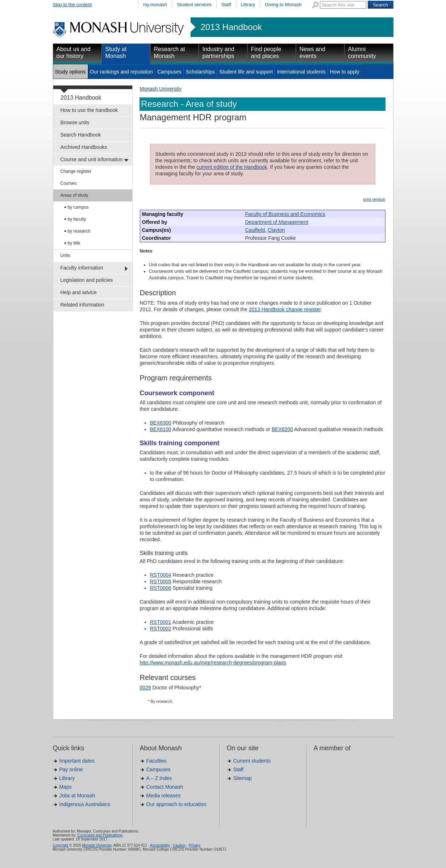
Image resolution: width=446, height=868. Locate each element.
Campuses (169, 72)
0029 (145, 688)
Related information (82, 305)
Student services (194, 5)
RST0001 (161, 622)
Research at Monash (170, 53)
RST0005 (161, 581)
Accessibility (160, 845)
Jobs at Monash (77, 796)
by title (74, 243)
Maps (66, 787)
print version (374, 199)
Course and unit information (92, 159)
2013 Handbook (231, 27)
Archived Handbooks (84, 147)
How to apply (345, 72)
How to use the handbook (89, 110)
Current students (252, 761)
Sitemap (243, 778)
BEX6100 (161, 429)
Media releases (164, 796)
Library (248, 5)
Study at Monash (116, 53)
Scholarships (200, 72)
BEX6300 (161, 423)
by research (79, 231)
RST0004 (161, 575)
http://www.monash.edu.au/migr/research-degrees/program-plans (213, 663)
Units (65, 255)
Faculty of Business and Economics (285, 214)
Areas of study (74, 195)
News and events (312, 53)
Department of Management (277, 222)
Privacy (195, 845)
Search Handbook (81, 135)
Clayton (276, 230)
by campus (78, 207)
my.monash (155, 5)
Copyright (61, 845)
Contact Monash (165, 787)
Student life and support (246, 72)
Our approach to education (176, 804)
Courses (69, 183)
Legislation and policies (87, 280)
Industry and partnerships (218, 53)
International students (301, 72)
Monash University (161, 89)
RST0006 (161, 588)
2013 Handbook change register (285, 309)
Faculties (157, 761)
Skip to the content (72, 5)
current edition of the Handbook (232, 167)
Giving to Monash (283, 5)
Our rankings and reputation (121, 72)
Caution (179, 845)
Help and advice (79, 292)
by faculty (77, 219)
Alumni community (362, 53)
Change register (76, 171)
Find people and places (266, 53)
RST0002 (161, 629)
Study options (70, 72)
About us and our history (74, 53)
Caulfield (255, 230)
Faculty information (82, 268)
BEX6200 (282, 429)
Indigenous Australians (85, 804)
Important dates (77, 761)
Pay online (71, 769)
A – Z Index (159, 778)
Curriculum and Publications (100, 835)
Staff (226, 5)
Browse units (75, 122)
